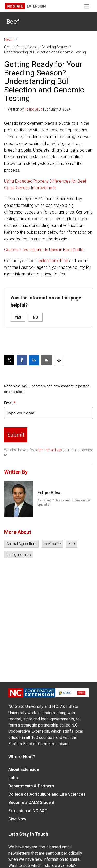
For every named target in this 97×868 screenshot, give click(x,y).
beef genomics (19, 555)
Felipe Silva (33, 109)
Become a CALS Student (31, 803)
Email (10, 403)
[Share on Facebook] (22, 360)
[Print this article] (59, 360)
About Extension (24, 770)
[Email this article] (47, 360)
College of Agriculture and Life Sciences (47, 794)
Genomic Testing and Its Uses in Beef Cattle (44, 250)
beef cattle (52, 544)
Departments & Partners (31, 786)
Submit (16, 435)
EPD (72, 544)
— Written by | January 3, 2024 (37, 109)
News (9, 40)
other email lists (49, 450)
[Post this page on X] (9, 360)
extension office (53, 261)
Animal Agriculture (21, 544)
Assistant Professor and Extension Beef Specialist (64, 502)
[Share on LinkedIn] (34, 360)
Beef (13, 22)
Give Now (17, 819)
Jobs (13, 778)
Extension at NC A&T (28, 811)
